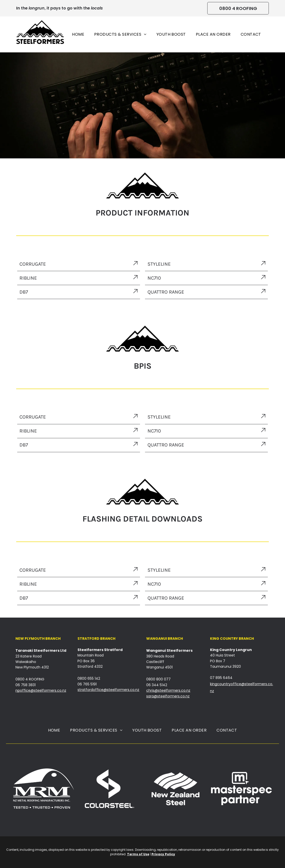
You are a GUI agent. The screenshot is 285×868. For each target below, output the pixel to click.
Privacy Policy (163, 854)
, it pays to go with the (67, 8)
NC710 (154, 278)
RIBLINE (28, 278)
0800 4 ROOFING (30, 679)
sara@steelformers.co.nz (168, 696)
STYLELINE (159, 264)
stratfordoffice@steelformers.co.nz (108, 690)
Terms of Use (138, 854)
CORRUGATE (33, 264)
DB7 (24, 292)
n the (23, 8)
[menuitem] (78, 34)
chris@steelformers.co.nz (168, 690)
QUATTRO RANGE (166, 445)
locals (97, 8)
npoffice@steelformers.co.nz (41, 690)
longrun (37, 8)
